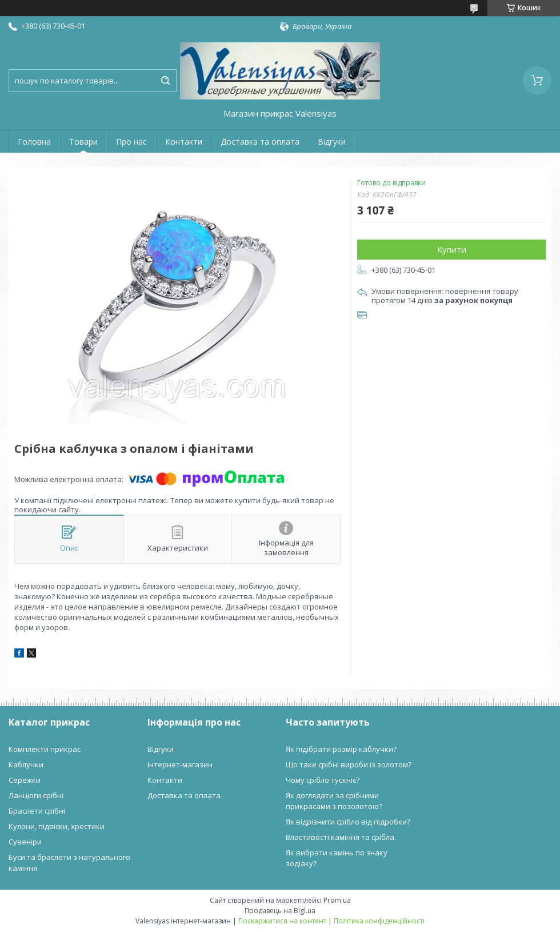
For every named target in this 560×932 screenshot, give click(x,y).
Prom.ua (337, 900)
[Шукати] (165, 81)
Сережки (25, 780)
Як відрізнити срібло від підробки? (348, 822)
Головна (34, 142)
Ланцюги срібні (36, 795)
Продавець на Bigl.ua (280, 911)
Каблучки (26, 764)
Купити (452, 249)
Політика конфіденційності (379, 921)
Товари (83, 142)
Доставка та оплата (260, 142)
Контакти (184, 142)
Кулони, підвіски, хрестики (57, 826)
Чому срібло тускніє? (323, 780)
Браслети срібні (37, 811)
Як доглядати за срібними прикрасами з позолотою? (334, 801)
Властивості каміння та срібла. (341, 837)
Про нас (131, 142)
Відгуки (332, 142)
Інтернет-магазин (180, 764)
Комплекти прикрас (45, 749)
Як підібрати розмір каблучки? (341, 749)
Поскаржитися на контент (282, 921)
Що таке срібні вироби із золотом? (349, 764)
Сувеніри (25, 842)
